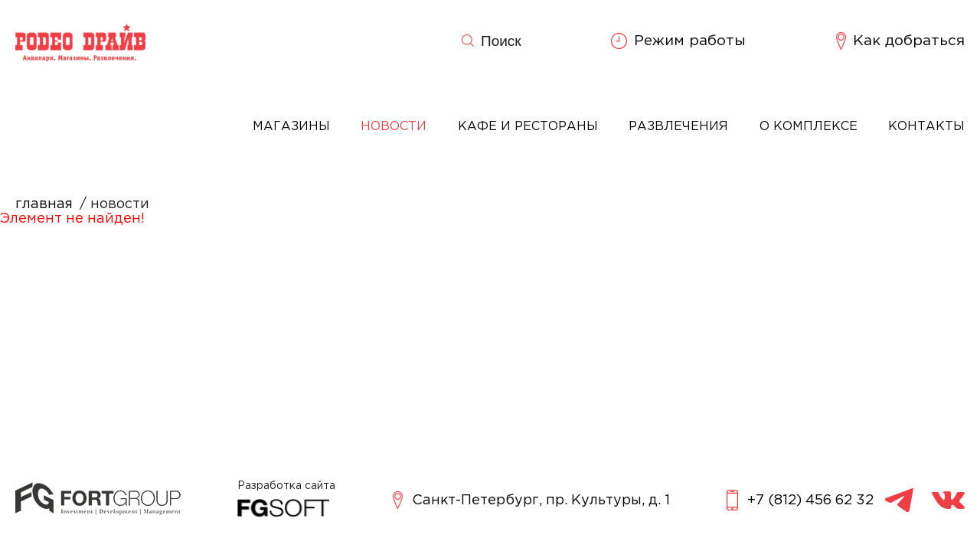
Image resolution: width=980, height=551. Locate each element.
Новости (394, 127)
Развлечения (678, 127)
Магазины (291, 127)
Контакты (926, 127)
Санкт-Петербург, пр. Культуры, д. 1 (531, 500)
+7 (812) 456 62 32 (800, 500)
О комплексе (808, 127)
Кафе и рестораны (528, 127)
